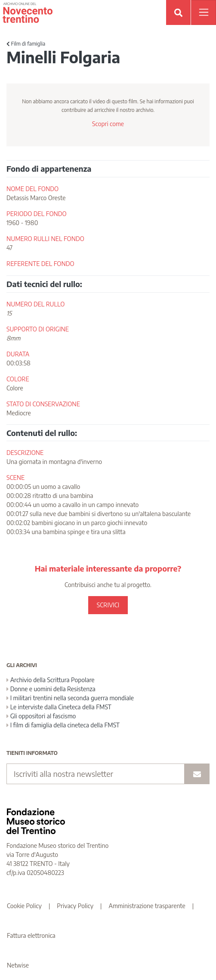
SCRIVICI (108, 605)
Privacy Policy (75, 906)
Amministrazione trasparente (147, 906)
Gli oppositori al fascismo (41, 716)
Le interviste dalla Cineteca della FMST (59, 707)
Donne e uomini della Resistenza (51, 689)
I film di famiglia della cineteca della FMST (63, 725)
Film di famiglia (26, 44)
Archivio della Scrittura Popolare (51, 680)
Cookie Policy (24, 906)
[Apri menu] (204, 12)
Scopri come (108, 124)
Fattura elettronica (31, 935)
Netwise (18, 965)
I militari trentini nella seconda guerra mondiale (70, 698)
